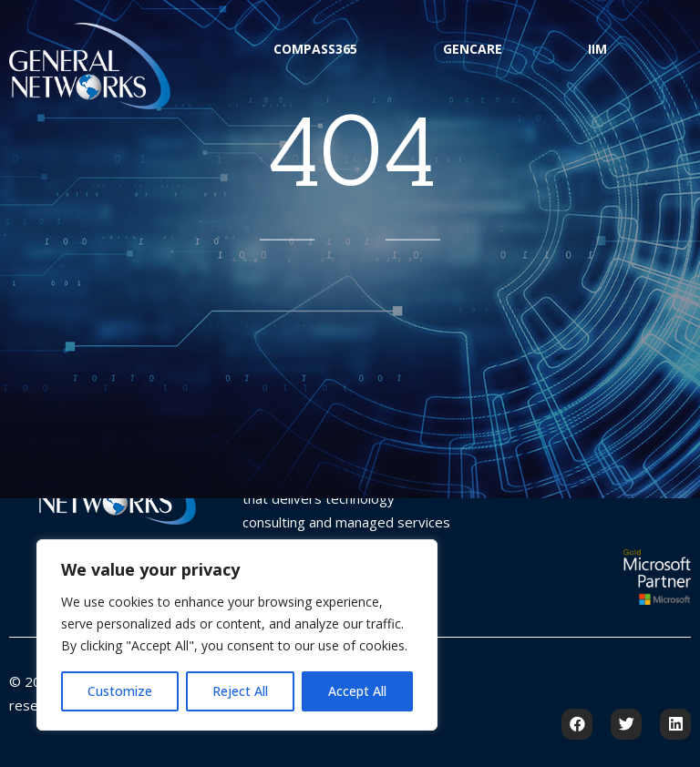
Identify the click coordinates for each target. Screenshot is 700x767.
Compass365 (315, 49)
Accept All (357, 691)
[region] (237, 635)
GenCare (473, 49)
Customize (120, 691)
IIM (597, 49)
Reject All (240, 691)
